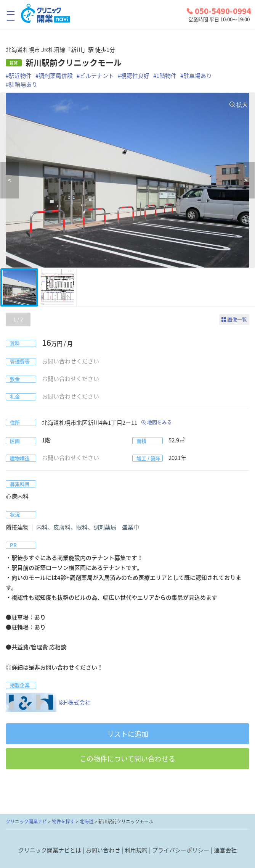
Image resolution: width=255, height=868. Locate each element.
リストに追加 (128, 734)
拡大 (242, 105)
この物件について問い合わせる (127, 759)
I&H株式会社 (48, 702)
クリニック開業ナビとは (50, 850)
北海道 (87, 821)
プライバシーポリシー (181, 850)
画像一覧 (237, 319)
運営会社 (225, 850)
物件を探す (63, 821)
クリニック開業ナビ (26, 821)
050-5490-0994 (219, 11)
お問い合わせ (103, 850)
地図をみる (160, 422)
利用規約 (136, 850)
